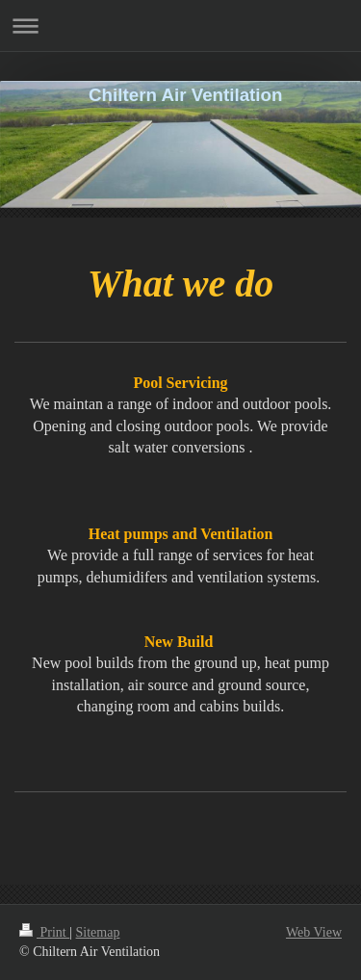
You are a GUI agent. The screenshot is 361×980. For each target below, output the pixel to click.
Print (44, 932)
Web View (314, 932)
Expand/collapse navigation (180, 26)
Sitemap (98, 932)
